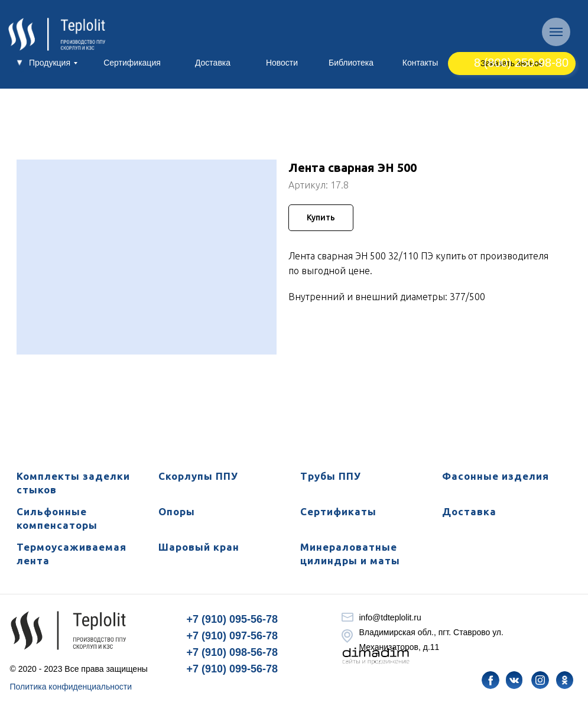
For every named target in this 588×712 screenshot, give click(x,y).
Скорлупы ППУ (198, 476)
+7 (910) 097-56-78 (233, 636)
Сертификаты (338, 511)
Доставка (469, 511)
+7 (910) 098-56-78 (233, 652)
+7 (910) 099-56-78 (233, 669)
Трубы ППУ (331, 476)
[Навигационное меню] (556, 32)
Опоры (177, 511)
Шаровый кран (199, 547)
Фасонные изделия (496, 476)
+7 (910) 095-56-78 (233, 619)
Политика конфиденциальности (71, 687)
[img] (490, 680)
